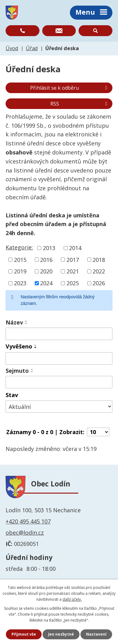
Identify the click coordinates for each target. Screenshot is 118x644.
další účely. (72, 599)
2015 (20, 259)
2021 (73, 271)
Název (14, 322)
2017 (73, 259)
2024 (46, 283)
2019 (20, 271)
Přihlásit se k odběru (70, 88)
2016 (46, 259)
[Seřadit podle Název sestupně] (26, 324)
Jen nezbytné (61, 634)
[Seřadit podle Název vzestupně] (26, 321)
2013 (49, 248)
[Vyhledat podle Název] (59, 334)
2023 (20, 283)
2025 (73, 283)
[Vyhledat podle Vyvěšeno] (59, 358)
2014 (75, 248)
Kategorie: (19, 247)
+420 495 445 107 (28, 521)
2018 (99, 259)
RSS (80, 104)
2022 (99, 271)
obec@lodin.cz (25, 533)
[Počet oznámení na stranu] (98, 432)
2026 (99, 283)
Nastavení (96, 634)
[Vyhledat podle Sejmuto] (59, 382)
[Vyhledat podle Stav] (59, 407)
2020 (46, 271)
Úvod (12, 48)
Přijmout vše (24, 634)
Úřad (32, 48)
